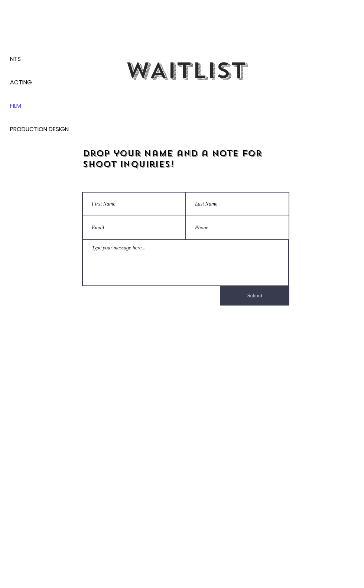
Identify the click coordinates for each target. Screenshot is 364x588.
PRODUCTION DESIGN (36, 129)
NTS (15, 59)
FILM (16, 106)
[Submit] (255, 296)
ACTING (21, 82)
